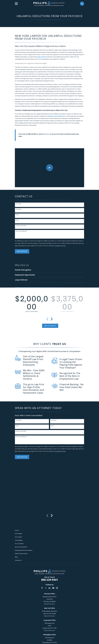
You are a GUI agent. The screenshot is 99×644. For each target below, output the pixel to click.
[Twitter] (46, 588)
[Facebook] (42, 588)
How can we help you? (21, 231)
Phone (17, 215)
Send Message (22, 251)
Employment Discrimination (24, 550)
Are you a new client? (21, 226)
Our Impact (18, 537)
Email (17, 220)
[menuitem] (39, 270)
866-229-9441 (50, 580)
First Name (18, 204)
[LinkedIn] (50, 588)
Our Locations (19, 544)
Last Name (18, 209)
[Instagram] (57, 588)
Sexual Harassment (21, 547)
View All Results (50, 326)
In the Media (19, 540)
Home (17, 530)
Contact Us (18, 560)
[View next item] (52, 319)
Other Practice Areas (21, 554)
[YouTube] (53, 588)
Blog (16, 557)
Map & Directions (50, 604)
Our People (18, 534)
